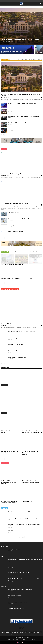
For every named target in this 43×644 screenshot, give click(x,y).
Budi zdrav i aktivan (32, 60)
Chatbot (31, 279)
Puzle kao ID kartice (27, 501)
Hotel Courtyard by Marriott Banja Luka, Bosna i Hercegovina (22, 332)
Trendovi (20, 252)
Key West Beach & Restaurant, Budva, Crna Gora (19, 351)
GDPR (30, 265)
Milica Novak (3, 176)
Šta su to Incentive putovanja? (15, 596)
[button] (41, 4)
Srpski (19, 643)
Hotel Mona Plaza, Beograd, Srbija (16, 344)
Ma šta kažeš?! (17, 149)
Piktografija (18, 279)
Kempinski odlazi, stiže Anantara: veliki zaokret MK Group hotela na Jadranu (25, 560)
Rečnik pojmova (39, 252)
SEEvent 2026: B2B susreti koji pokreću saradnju (19, 110)
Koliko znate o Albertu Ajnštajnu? (16, 232)
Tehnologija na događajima (14, 549)
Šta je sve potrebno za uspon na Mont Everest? (19, 219)
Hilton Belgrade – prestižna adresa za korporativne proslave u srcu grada (25, 531)
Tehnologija (32, 252)
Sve (18, 60)
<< (4, 370)
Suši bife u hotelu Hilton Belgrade (11, 174)
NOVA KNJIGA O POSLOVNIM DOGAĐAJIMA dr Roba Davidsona (22, 104)
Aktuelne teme (24, 60)
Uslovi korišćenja (27, 637)
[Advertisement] (22, 401)
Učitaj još (22, 537)
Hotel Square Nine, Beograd (15, 338)
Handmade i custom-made (7, 279)
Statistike (26, 252)
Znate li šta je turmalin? (13, 225)
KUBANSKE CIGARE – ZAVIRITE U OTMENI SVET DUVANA (20, 602)
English (24, 643)
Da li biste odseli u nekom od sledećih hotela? (15, 203)
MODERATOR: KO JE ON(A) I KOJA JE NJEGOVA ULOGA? (20, 589)
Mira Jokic (3, 43)
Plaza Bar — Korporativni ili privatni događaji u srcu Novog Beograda (24, 518)
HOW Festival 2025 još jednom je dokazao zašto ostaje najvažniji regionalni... (25, 129)
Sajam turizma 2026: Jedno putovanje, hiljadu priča (20, 123)
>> (39, 370)
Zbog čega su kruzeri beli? (14, 212)
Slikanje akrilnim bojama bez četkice (16, 608)
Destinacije (40, 60)
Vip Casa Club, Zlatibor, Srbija (10, 324)
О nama (15, 637)
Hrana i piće (25, 149)
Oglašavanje (20, 637)
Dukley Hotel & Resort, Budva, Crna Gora (17, 357)
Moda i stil (31, 149)
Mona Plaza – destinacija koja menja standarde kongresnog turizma (23, 512)
